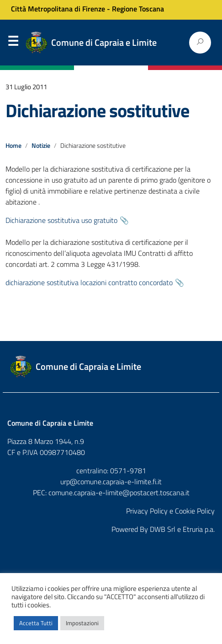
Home (13, 146)
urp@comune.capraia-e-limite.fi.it (111, 482)
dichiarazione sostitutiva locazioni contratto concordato (89, 282)
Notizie (41, 146)
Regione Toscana (138, 9)
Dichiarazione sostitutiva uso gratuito (61, 220)
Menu (13, 43)
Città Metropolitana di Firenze (58, 9)
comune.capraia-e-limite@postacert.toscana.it (119, 492)
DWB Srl (163, 529)
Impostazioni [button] (82, 623)
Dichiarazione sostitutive (97, 111)
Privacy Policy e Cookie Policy (170, 511)
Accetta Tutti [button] (36, 623)
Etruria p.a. (199, 529)
